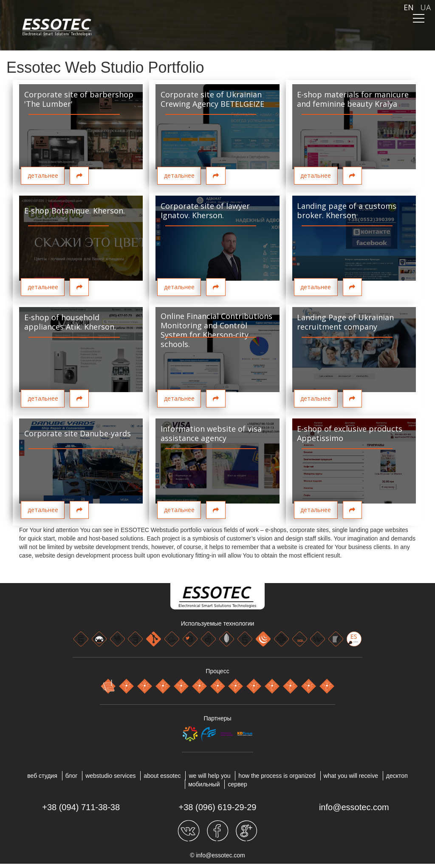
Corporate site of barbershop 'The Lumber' (79, 99)
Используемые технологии (218, 623)
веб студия (42, 776)
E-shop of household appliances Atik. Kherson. (70, 322)
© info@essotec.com (217, 855)
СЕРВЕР (237, 784)
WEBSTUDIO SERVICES (110, 776)
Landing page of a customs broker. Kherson (347, 211)
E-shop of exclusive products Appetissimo (350, 433)
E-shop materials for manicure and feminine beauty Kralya (353, 99)
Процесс (217, 671)
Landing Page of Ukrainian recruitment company (345, 322)
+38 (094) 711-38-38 (81, 807)
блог (72, 776)
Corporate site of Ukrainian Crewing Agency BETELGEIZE (212, 99)
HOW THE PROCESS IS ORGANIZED (277, 776)
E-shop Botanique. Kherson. (75, 211)
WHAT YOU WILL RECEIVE (351, 776)
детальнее (43, 175)
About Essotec (162, 776)
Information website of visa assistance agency (211, 433)
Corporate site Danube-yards (78, 433)
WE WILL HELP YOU (209, 776)
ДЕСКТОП (397, 776)
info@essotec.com (354, 807)
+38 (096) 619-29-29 (218, 807)
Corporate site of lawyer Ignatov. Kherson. (205, 211)
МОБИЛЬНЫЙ (204, 784)
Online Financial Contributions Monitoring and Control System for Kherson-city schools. (216, 330)
